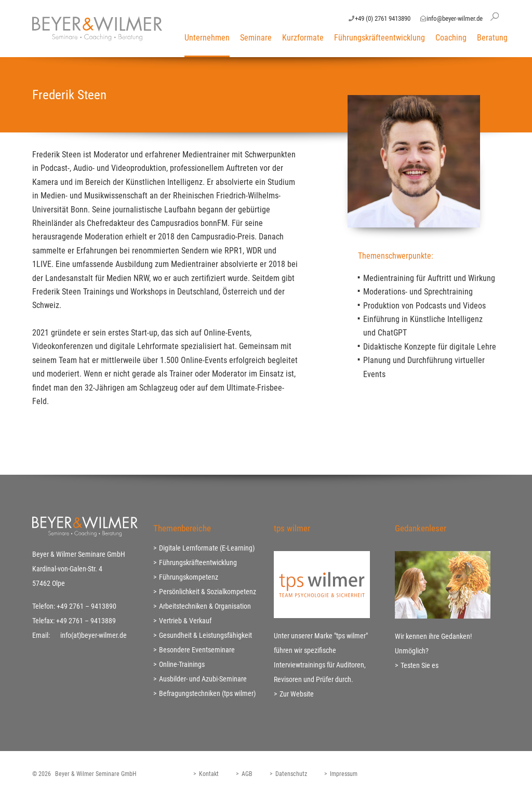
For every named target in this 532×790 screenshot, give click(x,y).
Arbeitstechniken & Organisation (205, 606)
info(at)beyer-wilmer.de (94, 635)
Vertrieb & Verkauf (185, 621)
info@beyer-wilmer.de (455, 18)
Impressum (344, 774)
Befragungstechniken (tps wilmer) (207, 693)
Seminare (256, 38)
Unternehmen (207, 38)
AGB (247, 774)
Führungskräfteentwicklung (380, 38)
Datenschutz (291, 774)
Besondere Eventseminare (197, 650)
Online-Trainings (182, 664)
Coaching (451, 38)
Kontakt (209, 774)
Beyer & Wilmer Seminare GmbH (96, 774)
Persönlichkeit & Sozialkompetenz (208, 592)
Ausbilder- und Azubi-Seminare (203, 679)
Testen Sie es (420, 665)
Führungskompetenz (189, 577)
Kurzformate (303, 38)
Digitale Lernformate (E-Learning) (207, 548)
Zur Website (297, 694)
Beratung (492, 38)
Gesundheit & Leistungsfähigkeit (205, 635)
